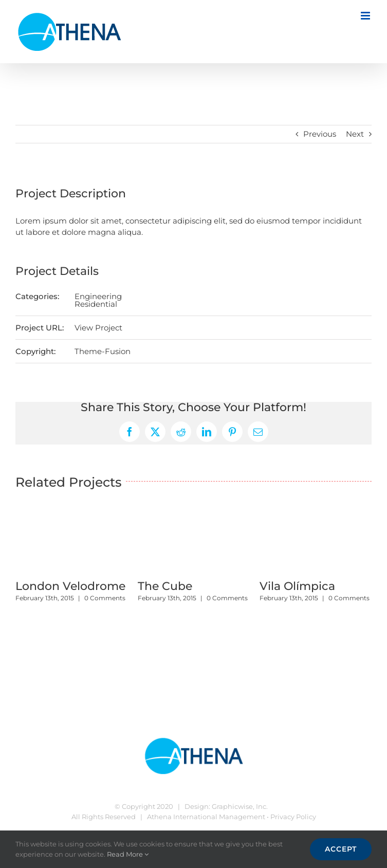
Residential (96, 304)
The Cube (165, 586)
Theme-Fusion (103, 351)
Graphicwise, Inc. (240, 806)
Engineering (98, 296)
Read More (128, 854)
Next (355, 134)
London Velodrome (70, 586)
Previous (320, 134)
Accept (341, 849)
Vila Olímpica (297, 586)
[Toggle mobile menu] (366, 16)
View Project (98, 328)
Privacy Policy (293, 817)
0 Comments (105, 598)
